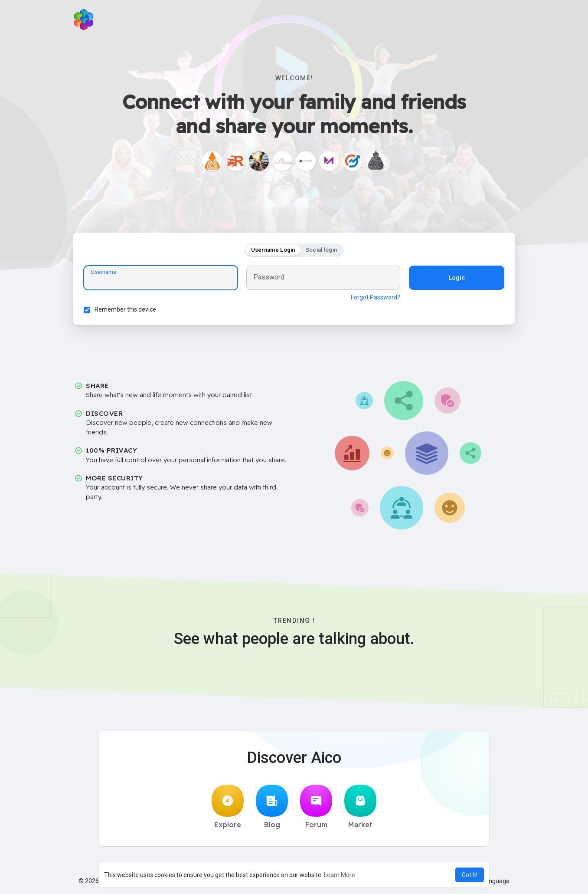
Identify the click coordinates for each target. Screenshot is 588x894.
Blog (272, 807)
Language (493, 881)
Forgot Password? (376, 297)
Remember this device (125, 309)
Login (457, 278)
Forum (316, 807)
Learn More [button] (340, 875)
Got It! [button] (470, 875)
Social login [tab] (322, 250)
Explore (228, 807)
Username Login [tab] (273, 250)
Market (360, 807)
